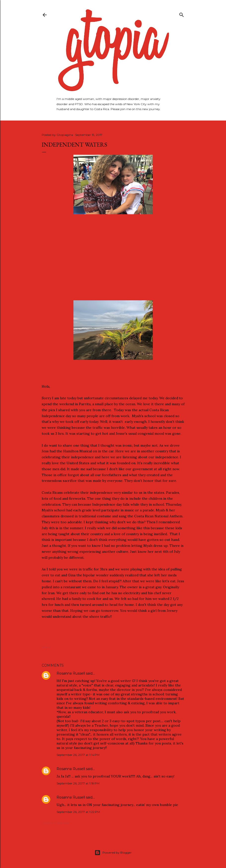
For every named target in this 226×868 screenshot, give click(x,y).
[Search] (182, 14)
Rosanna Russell (71, 673)
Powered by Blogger (113, 853)
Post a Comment (56, 823)
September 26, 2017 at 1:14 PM (78, 755)
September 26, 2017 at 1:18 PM (78, 783)
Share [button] (46, 647)
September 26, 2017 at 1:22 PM (78, 812)
